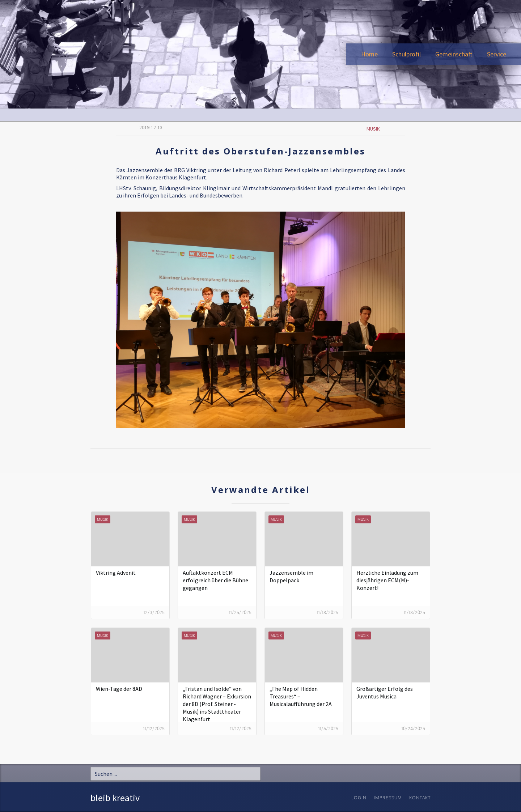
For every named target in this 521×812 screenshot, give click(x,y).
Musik (373, 129)
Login (359, 798)
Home (369, 54)
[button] (406, 54)
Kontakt (420, 798)
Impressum (388, 798)
